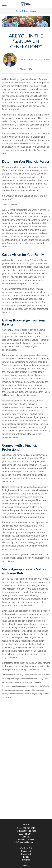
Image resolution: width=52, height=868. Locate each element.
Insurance (26, 860)
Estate (26, 857)
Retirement (26, 851)
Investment (26, 854)
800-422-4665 (30, 831)
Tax (26, 863)
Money (26, 866)
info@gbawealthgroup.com (26, 842)
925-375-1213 (29, 828)
